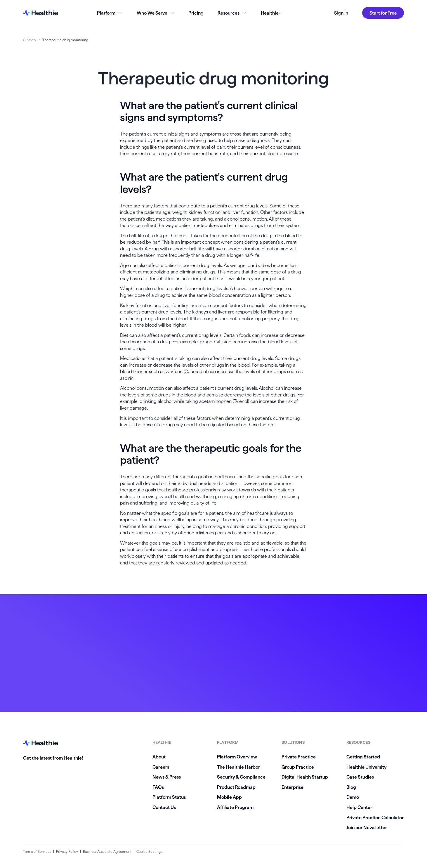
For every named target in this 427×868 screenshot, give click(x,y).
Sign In (341, 13)
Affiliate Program (235, 807)
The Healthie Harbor (238, 767)
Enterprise (293, 787)
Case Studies (360, 777)
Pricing (196, 13)
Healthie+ (271, 13)
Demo (353, 797)
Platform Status (169, 797)
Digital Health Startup (305, 777)
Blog (351, 787)
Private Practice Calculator (375, 817)
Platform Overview (237, 757)
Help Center (359, 807)
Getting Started (363, 757)
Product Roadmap (236, 787)
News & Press (167, 777)
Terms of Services (37, 851)
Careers (161, 767)
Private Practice (299, 757)
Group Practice (298, 767)
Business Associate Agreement (107, 851)
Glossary (30, 40)
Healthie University (366, 767)
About (159, 757)
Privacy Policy (67, 851)
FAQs (158, 787)
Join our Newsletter (367, 827)
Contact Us (164, 807)
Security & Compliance (241, 777)
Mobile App (229, 797)
